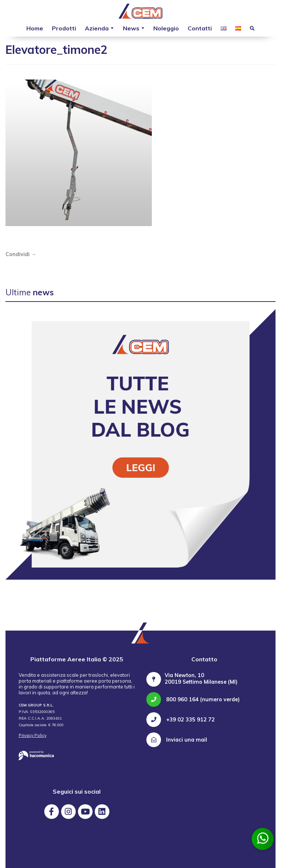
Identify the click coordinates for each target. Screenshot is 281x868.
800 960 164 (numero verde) (193, 699)
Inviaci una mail (177, 740)
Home (35, 28)
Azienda (97, 28)
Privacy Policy (33, 735)
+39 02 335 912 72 (181, 720)
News (131, 28)
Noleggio (166, 28)
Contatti (200, 28)
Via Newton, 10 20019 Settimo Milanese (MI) (201, 679)
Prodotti (64, 28)
